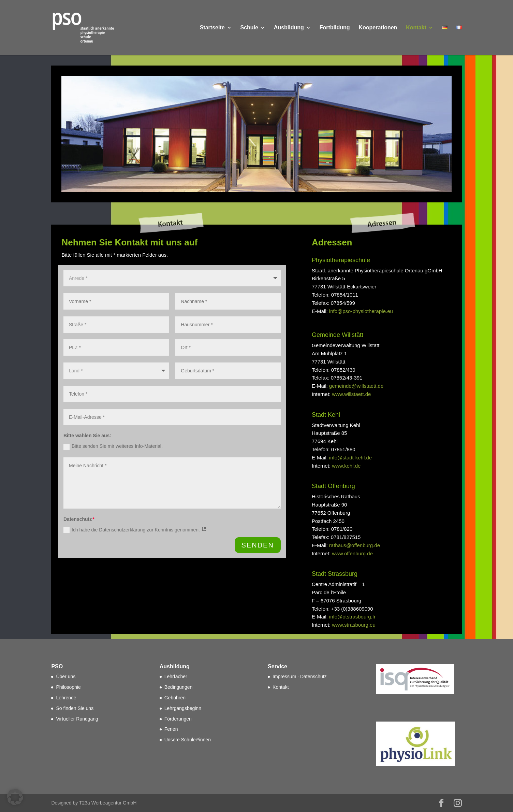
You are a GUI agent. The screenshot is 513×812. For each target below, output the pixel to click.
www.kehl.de (346, 466)
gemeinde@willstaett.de (356, 386)
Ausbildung (289, 28)
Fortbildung (335, 28)
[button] (15, 797)
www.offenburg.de (352, 553)
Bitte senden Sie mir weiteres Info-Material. (113, 446)
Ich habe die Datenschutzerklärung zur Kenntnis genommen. (135, 530)
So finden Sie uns (75, 708)
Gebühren (175, 698)
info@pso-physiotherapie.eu (361, 311)
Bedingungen (179, 687)
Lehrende (66, 698)
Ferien (171, 729)
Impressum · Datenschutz (300, 676)
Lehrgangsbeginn (183, 708)
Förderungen (178, 719)
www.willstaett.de (351, 394)
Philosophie (68, 687)
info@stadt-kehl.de (350, 458)
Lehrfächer (176, 676)
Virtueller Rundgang (77, 719)
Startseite (212, 28)
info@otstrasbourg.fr (352, 617)
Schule (249, 28)
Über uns (66, 676)
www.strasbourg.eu (354, 625)
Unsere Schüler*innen (188, 740)
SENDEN (258, 545)
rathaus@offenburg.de (355, 545)
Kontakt (416, 28)
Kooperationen (378, 28)
